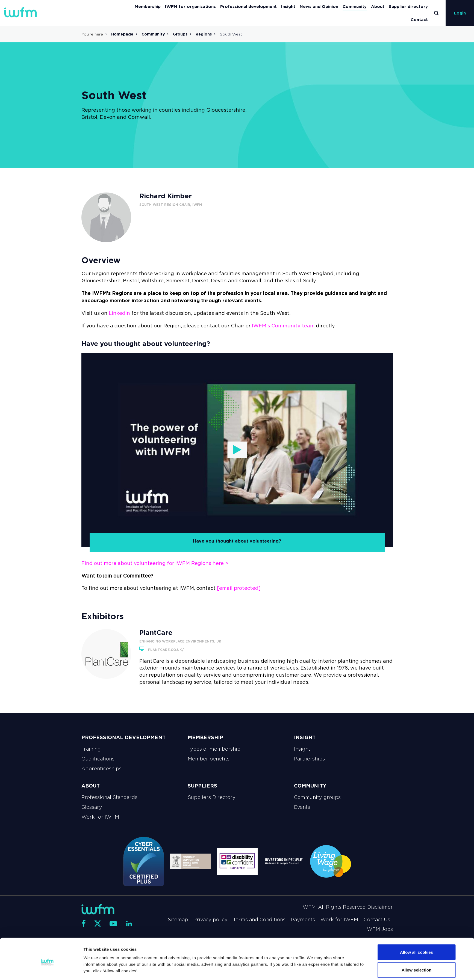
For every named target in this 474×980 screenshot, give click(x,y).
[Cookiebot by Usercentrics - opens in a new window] (47, 969)
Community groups (317, 797)
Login (460, 13)
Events (302, 807)
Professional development (248, 6)
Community (355, 6)
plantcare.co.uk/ (161, 650)
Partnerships (309, 759)
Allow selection (416, 948)
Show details (298, 966)
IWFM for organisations (190, 6)
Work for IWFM (100, 817)
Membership (148, 6)
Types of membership (214, 749)
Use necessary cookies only (416, 965)
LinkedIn (119, 313)
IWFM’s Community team (283, 326)
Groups (180, 34)
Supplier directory (408, 6)
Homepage (122, 34)
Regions (204, 34)
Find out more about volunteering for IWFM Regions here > (155, 563)
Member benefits (209, 759)
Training (91, 749)
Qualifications (98, 759)
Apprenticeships (101, 769)
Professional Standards (109, 797)
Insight (288, 6)
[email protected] (239, 588)
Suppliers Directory (212, 797)
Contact (419, 20)
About (378, 6)
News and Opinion (319, 6)
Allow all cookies (416, 930)
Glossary (92, 807)
